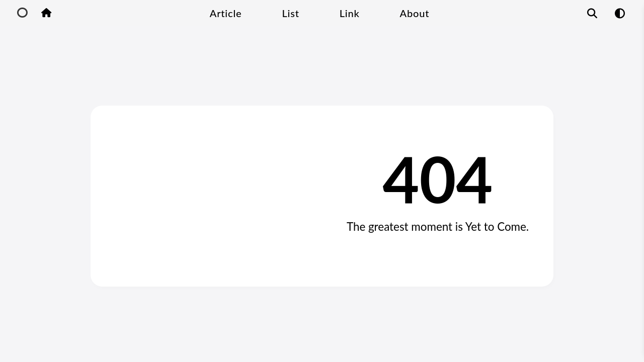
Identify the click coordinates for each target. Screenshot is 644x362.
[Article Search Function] (592, 13)
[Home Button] (46, 13)
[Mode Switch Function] (620, 13)
